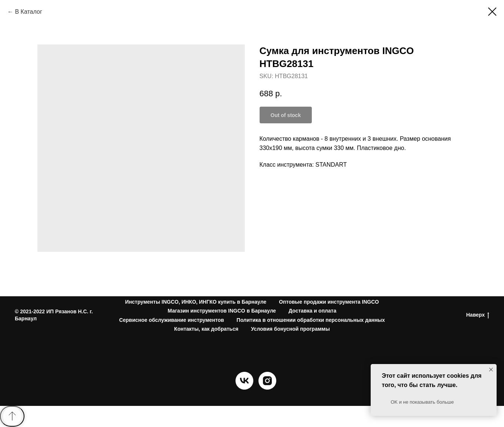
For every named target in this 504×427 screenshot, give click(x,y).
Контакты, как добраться (206, 329)
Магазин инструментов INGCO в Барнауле (222, 311)
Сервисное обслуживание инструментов (172, 320)
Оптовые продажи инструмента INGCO (329, 302)
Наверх (478, 315)
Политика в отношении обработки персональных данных (311, 320)
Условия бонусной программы (291, 329)
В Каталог (28, 12)
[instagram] (267, 388)
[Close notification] (491, 370)
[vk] (244, 388)
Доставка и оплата (312, 311)
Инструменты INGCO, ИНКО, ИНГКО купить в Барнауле (196, 302)
